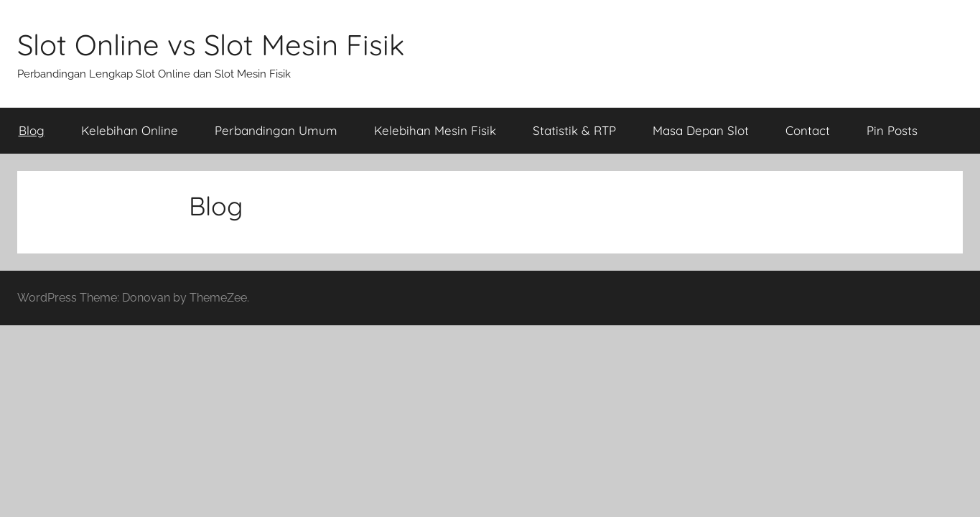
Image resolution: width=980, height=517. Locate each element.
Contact (808, 130)
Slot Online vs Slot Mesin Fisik (211, 45)
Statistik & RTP (574, 130)
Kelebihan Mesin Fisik (435, 130)
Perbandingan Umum (276, 130)
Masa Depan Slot (701, 130)
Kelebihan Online (130, 130)
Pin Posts (892, 130)
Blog (32, 130)
